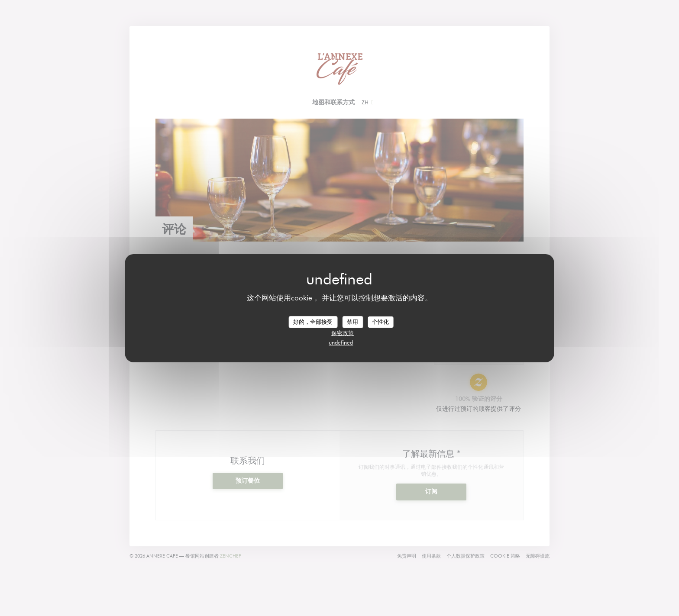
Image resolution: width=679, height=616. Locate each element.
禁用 (352, 322)
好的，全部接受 (313, 322)
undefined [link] (341, 342)
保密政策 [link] (343, 333)
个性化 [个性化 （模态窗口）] (380, 322)
